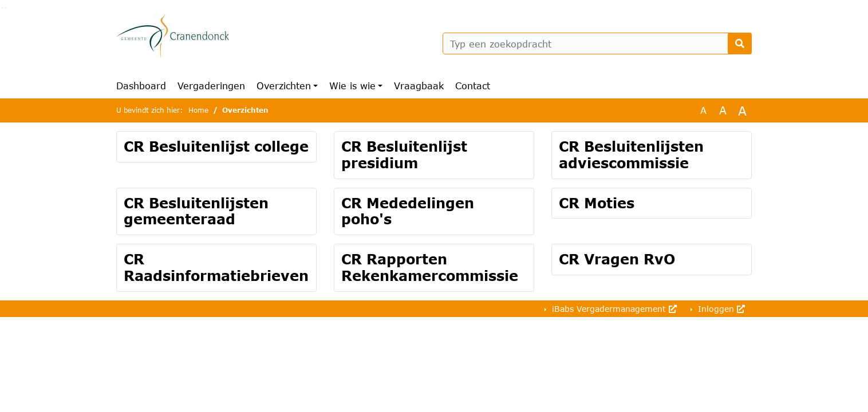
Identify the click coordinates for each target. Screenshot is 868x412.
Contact (473, 86)
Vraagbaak (419, 86)
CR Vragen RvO (617, 259)
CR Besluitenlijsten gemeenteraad (196, 211)
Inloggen (720, 309)
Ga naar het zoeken (3, 8)
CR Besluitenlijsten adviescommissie (631, 154)
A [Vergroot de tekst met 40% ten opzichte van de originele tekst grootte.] (742, 110)
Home (198, 110)
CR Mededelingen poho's (408, 211)
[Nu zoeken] (740, 43)
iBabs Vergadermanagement (613, 309)
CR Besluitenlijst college (216, 146)
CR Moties (597, 203)
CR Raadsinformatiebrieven (216, 267)
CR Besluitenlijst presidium (404, 154)
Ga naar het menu (5, 8)
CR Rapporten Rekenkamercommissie (430, 267)
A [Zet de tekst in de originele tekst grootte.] (703, 110)
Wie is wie (352, 86)
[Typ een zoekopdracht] (597, 43)
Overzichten (284, 86)
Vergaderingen (211, 86)
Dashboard (141, 86)
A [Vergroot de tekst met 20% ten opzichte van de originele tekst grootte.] (723, 110)
